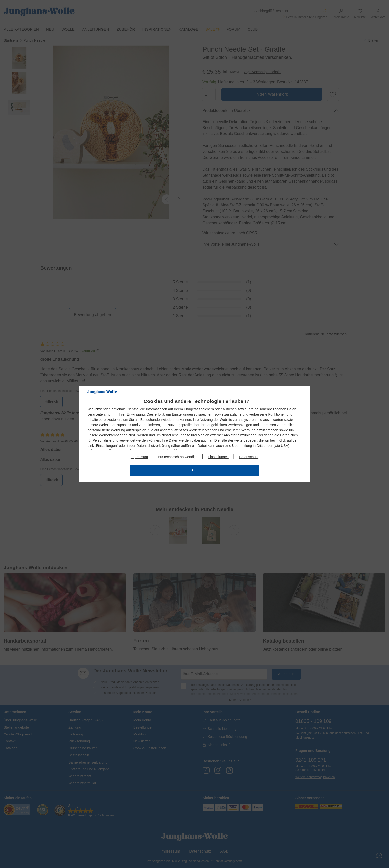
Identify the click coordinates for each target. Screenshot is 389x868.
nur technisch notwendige (178, 457)
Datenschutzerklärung (153, 446)
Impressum (139, 457)
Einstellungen (106, 446)
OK (194, 470)
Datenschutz (249, 457)
